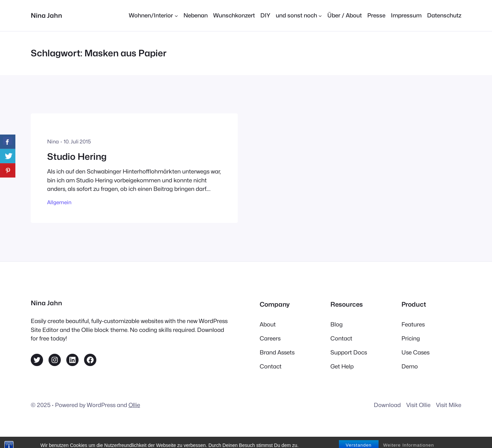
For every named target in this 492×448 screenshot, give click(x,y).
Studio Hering (77, 157)
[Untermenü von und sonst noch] (299, 16)
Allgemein (59, 202)
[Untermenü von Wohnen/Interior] (153, 16)
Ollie (134, 405)
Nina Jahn (46, 15)
